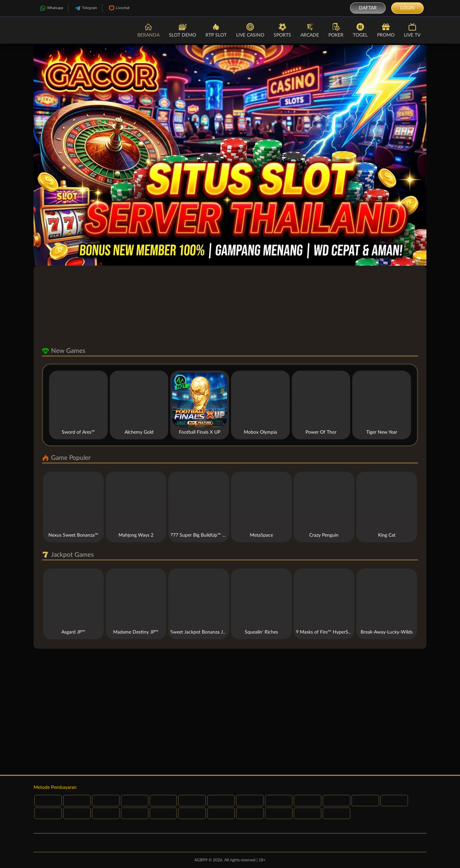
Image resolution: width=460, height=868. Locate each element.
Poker (336, 30)
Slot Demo (182, 30)
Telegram (85, 8)
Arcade (310, 30)
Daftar (368, 8)
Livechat (119, 8)
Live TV (412, 30)
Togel (360, 30)
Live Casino (250, 30)
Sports (282, 30)
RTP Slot (216, 30)
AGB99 (201, 860)
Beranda (148, 30)
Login (407, 8)
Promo (386, 30)
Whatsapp (51, 8)
